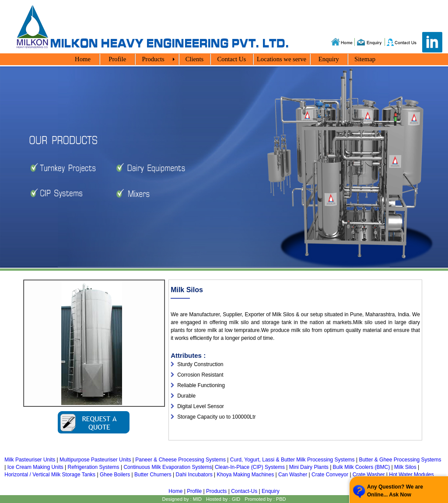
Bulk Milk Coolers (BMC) (362, 467)
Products (216, 491)
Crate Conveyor (330, 475)
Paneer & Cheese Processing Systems (180, 460)
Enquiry (271, 491)
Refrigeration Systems (94, 467)
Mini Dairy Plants (309, 467)
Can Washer (293, 475)
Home (175, 491)
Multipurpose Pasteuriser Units (95, 460)
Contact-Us (244, 491)
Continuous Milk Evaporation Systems (168, 467)
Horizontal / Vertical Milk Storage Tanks (50, 475)
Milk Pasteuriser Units (30, 460)
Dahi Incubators (194, 475)
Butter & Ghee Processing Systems (400, 460)
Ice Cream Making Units (35, 467)
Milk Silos (405, 467)
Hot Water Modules (411, 475)
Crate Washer (369, 475)
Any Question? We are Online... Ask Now (395, 491)
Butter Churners (153, 475)
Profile (194, 491)
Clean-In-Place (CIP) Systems (250, 467)
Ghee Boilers (115, 475)
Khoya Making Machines (245, 475)
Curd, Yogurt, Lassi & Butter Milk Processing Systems (292, 460)
